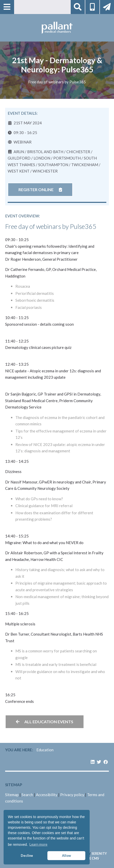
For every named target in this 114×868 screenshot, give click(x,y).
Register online (40, 189)
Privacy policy (72, 795)
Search (27, 795)
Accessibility (47, 795)
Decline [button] (27, 856)
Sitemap (12, 795)
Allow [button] (66, 856)
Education (45, 750)
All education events (45, 722)
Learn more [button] (38, 844)
